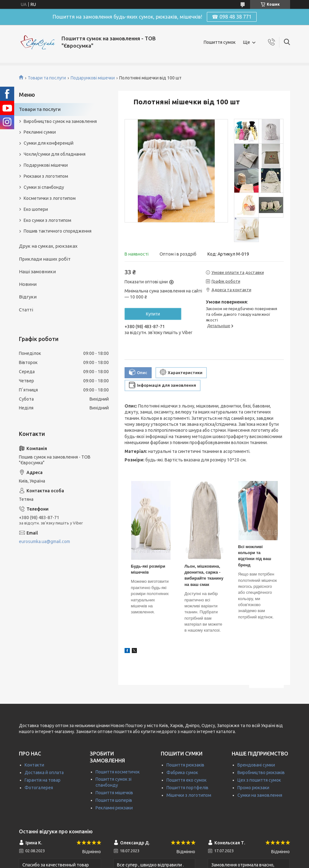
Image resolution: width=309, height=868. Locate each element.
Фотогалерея (39, 788)
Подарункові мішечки (93, 78)
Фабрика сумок (182, 773)
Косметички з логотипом (50, 198)
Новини (28, 284)
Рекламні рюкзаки (114, 808)
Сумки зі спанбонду (44, 187)
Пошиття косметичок (118, 772)
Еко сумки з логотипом (47, 220)
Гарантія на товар (43, 780)
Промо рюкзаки (253, 788)
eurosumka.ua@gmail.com (44, 541)
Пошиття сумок (220, 42)
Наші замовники (37, 272)
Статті (26, 310)
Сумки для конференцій (49, 143)
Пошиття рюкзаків (185, 765)
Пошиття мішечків (114, 793)
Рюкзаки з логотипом (46, 176)
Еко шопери (36, 209)
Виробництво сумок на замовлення (60, 121)
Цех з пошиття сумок (259, 780)
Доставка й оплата (44, 773)
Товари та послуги (47, 78)
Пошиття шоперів (114, 800)
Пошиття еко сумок (187, 780)
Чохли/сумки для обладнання (55, 154)
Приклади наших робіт (45, 259)
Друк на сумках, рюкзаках (48, 246)
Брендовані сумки (256, 765)
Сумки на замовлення (260, 795)
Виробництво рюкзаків (261, 773)
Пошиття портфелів (187, 788)
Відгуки (28, 297)
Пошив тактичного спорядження (58, 231)
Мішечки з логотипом (189, 795)
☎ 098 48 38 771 (232, 17)
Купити (153, 314)
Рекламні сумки (40, 132)
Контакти (34, 765)
